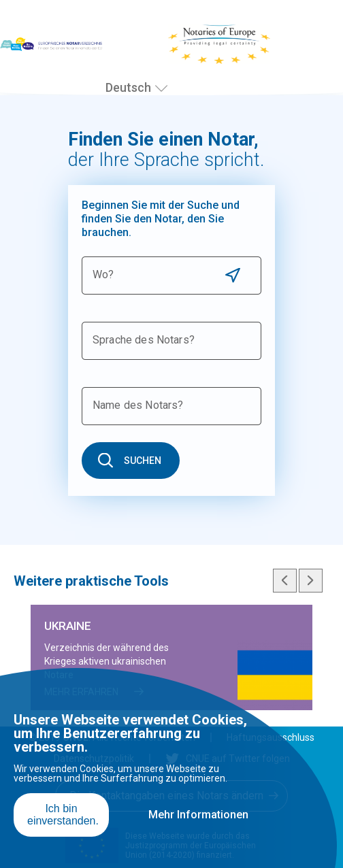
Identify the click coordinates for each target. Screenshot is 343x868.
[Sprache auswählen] (161, 88)
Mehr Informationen (198, 815)
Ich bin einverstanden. (63, 815)
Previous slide (285, 581)
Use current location (232, 275)
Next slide (311, 581)
